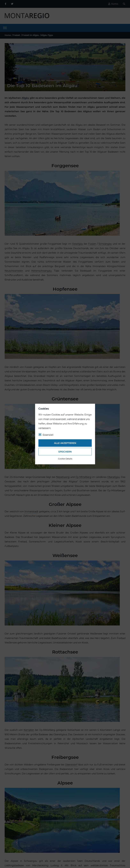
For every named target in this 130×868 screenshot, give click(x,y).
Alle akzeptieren (65, 443)
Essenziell (48, 435)
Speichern (65, 452)
